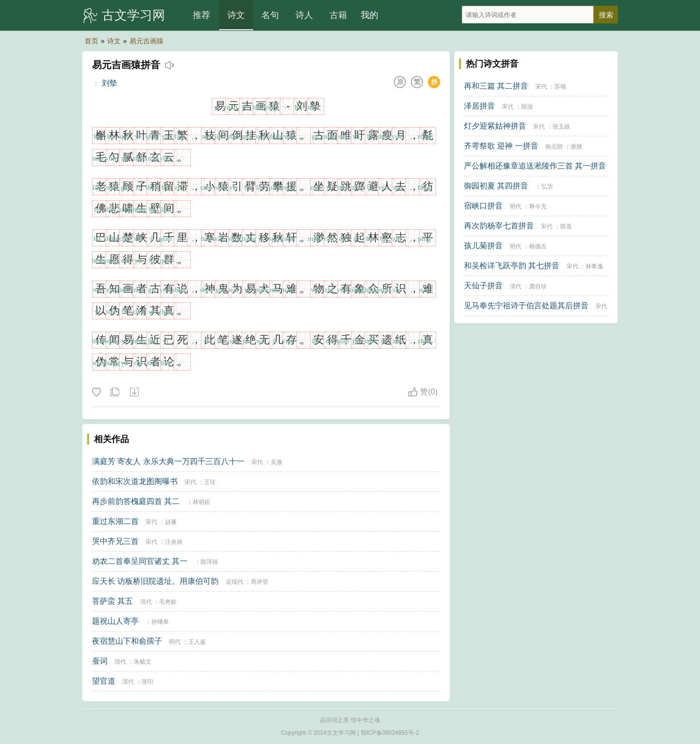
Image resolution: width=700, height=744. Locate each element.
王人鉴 (197, 642)
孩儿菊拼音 (483, 246)
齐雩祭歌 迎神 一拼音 (501, 146)
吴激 (276, 462)
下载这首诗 (134, 392)
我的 (369, 15)
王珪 (210, 482)
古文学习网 (133, 15)
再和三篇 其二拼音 (496, 86)
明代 (175, 642)
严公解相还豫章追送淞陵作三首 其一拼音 (535, 166)
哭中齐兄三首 (115, 541)
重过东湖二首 (115, 521)
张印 (147, 682)
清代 (146, 602)
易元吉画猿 (147, 41)
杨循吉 (538, 246)
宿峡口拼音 (483, 206)
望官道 (104, 681)
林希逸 (594, 266)
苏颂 (560, 87)
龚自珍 (538, 286)
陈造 (566, 226)
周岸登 (259, 582)
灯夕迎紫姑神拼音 (495, 126)
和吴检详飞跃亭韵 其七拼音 (512, 266)
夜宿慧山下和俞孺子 (127, 641)
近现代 (235, 582)
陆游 (527, 107)
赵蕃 (171, 522)
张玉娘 (561, 127)
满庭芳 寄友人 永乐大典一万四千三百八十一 (168, 461)
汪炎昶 (174, 542)
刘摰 (110, 83)
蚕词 (100, 661)
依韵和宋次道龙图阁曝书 (135, 481)
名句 (270, 15)
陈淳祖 (209, 562)
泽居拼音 (479, 106)
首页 (92, 41)
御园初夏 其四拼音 (496, 186)
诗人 (304, 15)
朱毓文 (143, 662)
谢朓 (576, 147)
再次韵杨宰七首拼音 (499, 226)
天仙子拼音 (483, 286)
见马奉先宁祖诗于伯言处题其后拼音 (526, 306)
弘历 (547, 186)
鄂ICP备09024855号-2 (390, 733)
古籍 (338, 15)
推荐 (202, 15)
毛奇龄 (168, 602)
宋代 (257, 462)
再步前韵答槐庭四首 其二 (136, 501)
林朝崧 (202, 502)
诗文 (236, 15)
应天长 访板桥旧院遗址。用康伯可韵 (155, 581)
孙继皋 (160, 622)
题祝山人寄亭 (115, 621)
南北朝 (554, 147)
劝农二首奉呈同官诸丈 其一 (140, 561)
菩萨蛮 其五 (112, 601)
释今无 (538, 206)
